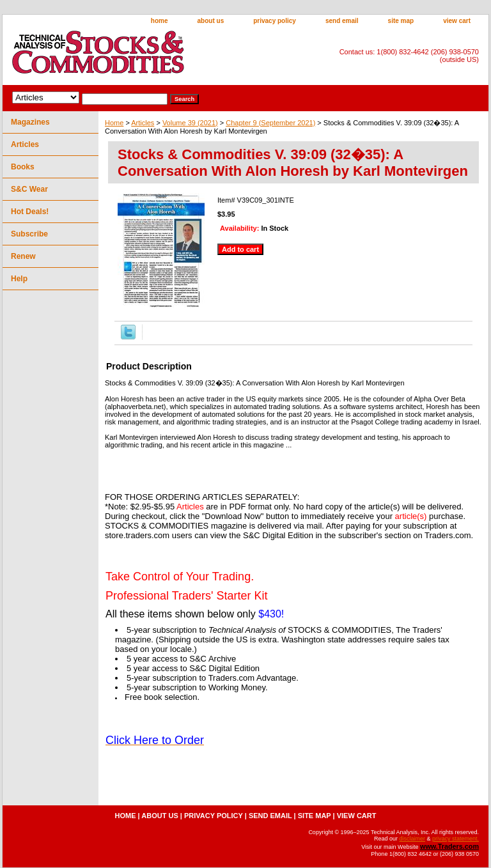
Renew (23, 256)
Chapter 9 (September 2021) (270, 123)
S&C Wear (29, 189)
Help (19, 279)
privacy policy (275, 21)
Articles (143, 123)
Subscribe (29, 234)
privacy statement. (456, 839)
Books (23, 167)
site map (401, 21)
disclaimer (412, 839)
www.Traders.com (449, 846)
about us (211, 21)
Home (114, 123)
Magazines (30, 122)
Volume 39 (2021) (190, 123)
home (160, 21)
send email (342, 21)
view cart (457, 21)
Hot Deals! (30, 212)
